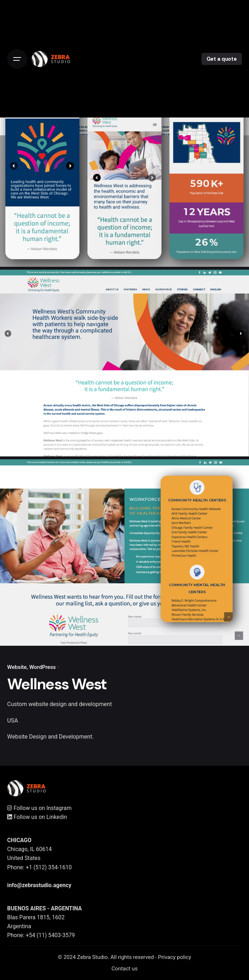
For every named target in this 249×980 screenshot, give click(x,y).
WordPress (43, 667)
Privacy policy (175, 957)
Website (17, 667)
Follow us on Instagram (39, 808)
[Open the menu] (17, 59)
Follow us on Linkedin (37, 817)
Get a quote (222, 59)
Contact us (124, 969)
